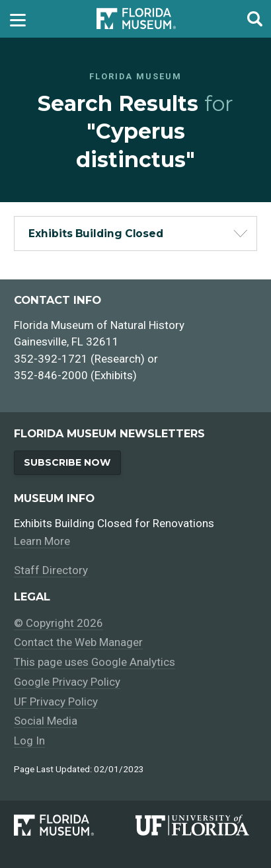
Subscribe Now (67, 462)
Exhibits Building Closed (96, 234)
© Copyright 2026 (58, 623)
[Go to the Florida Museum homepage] (136, 19)
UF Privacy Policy (56, 702)
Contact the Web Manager (78, 642)
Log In (29, 741)
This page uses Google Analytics (95, 662)
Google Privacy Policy (67, 682)
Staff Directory (51, 570)
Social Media (46, 721)
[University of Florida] (196, 825)
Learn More (42, 541)
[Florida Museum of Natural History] (75, 825)
